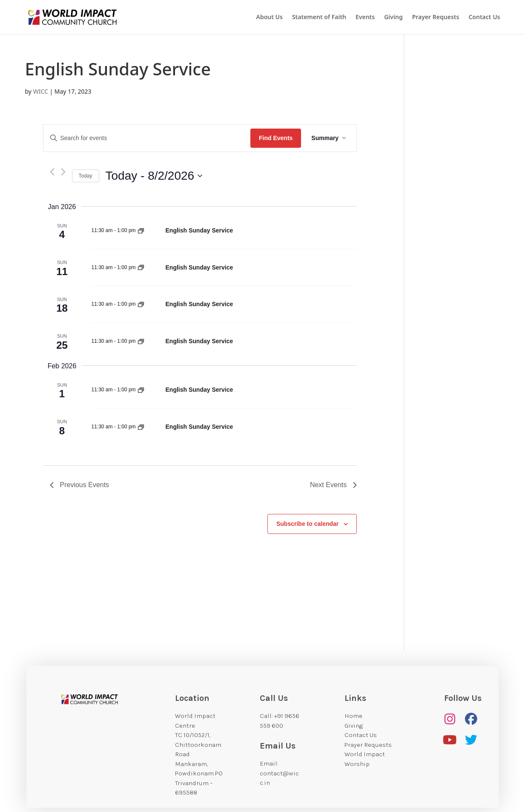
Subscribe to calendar (307, 524)
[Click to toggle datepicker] (154, 176)
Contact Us (484, 17)
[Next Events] (63, 172)
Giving (393, 17)
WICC (41, 91)
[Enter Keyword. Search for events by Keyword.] (147, 138)
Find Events (276, 138)
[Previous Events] (52, 172)
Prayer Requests (436, 17)
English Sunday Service (199, 230)
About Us (269, 17)
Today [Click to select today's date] (86, 176)
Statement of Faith (319, 17)
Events (365, 17)
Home (353, 716)
